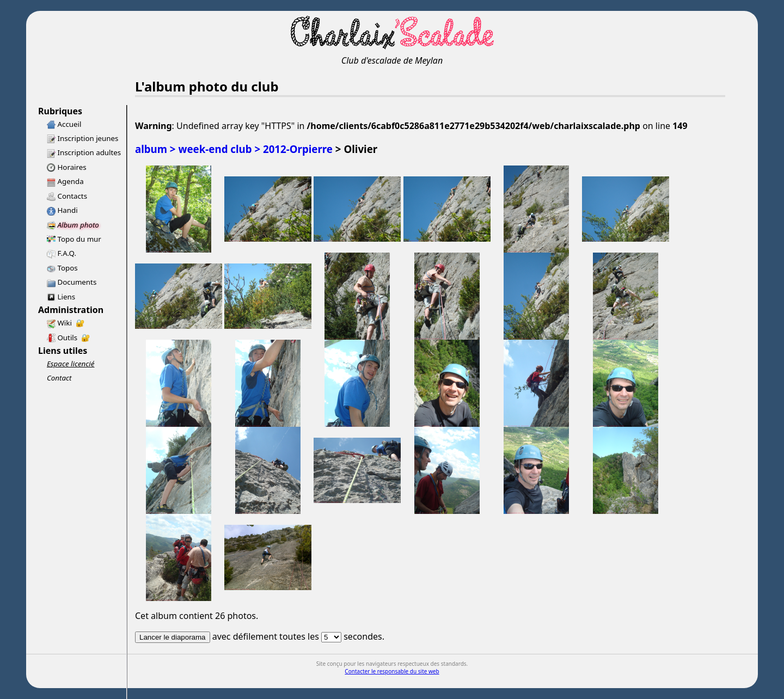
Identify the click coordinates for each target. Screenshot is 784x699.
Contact (59, 378)
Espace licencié (71, 364)
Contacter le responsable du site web (392, 671)
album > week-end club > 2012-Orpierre (234, 149)
